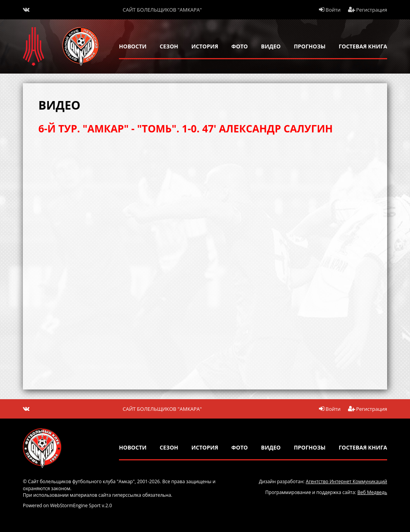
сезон (169, 46)
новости (133, 46)
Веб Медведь (372, 492)
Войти (330, 10)
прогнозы (310, 46)
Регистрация (368, 10)
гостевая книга (363, 46)
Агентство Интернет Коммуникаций (346, 481)
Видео (271, 46)
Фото (239, 46)
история (205, 46)
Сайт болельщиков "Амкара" (162, 10)
